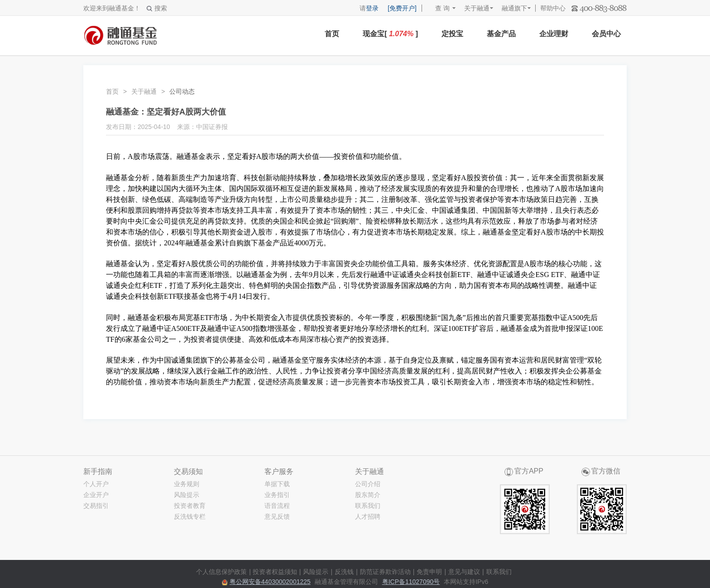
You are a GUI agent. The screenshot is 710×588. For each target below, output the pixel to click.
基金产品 (501, 34)
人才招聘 (368, 516)
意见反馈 (277, 516)
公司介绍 (368, 484)
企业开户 (96, 495)
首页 (332, 34)
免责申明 (429, 572)
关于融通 (477, 8)
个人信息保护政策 (221, 572)
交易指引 (96, 506)
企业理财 (554, 34)
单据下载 (277, 484)
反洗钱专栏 (190, 516)
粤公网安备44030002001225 (270, 582)
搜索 (157, 8)
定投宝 (452, 34)
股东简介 (368, 495)
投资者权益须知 (275, 572)
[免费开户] (402, 8)
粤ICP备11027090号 (411, 582)
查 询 (438, 8)
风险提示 (187, 495)
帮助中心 (553, 8)
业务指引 (277, 495)
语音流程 (277, 506)
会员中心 (606, 34)
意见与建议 (464, 572)
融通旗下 (514, 8)
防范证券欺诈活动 (385, 572)
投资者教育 (190, 506)
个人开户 (96, 484)
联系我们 (368, 506)
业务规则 (187, 484)
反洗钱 (344, 572)
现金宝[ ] (390, 34)
